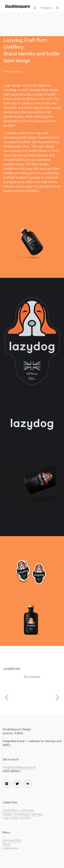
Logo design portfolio (17, 818)
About (7, 844)
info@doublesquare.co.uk (19, 767)
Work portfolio (12, 840)
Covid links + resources (18, 810)
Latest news (10, 848)
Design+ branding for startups (23, 814)
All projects (32, 676)
